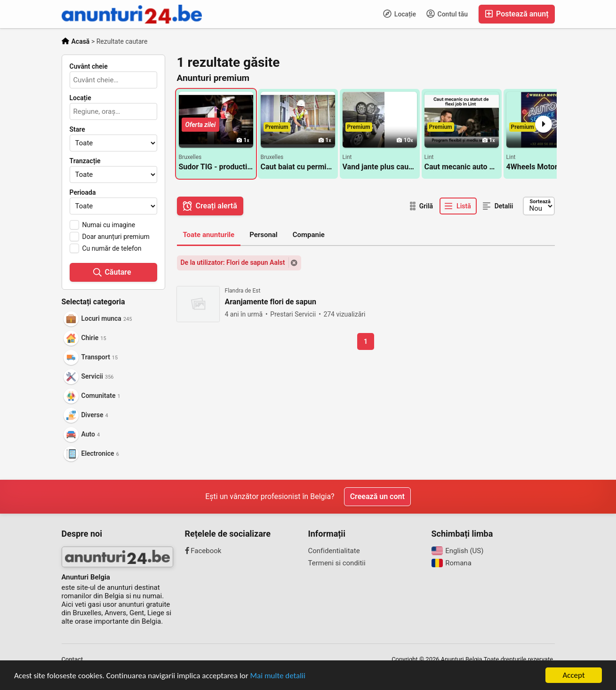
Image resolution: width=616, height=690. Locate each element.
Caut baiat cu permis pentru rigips (298, 167)
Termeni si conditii (337, 563)
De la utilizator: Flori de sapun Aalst (233, 262)
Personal (264, 235)
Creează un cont (377, 496)
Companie (309, 235)
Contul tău (447, 14)
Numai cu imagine (109, 225)
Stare (77, 129)
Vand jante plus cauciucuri (380, 167)
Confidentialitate (334, 551)
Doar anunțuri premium (116, 237)
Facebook (203, 551)
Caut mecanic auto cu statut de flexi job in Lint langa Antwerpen (462, 167)
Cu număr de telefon (112, 248)
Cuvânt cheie (89, 66)
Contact (72, 659)
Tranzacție (85, 161)
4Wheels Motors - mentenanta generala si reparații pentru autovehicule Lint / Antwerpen (544, 167)
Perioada (83, 192)
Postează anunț (516, 14)
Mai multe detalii (278, 678)
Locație (400, 14)
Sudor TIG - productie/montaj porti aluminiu (216, 167)
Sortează (540, 202)
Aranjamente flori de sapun (271, 302)
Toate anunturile (209, 235)
